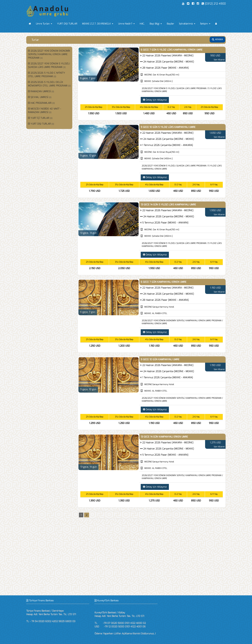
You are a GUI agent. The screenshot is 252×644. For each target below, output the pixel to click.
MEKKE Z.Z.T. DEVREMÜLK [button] (98, 24)
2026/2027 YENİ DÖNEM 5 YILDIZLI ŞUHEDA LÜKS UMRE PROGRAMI (49, 65)
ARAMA (217, 39)
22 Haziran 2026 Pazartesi (168, 56)
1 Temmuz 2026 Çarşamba (168, 145)
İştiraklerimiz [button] (187, 24)
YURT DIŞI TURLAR (67, 24)
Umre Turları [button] (44, 24)
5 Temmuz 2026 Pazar (165, 223)
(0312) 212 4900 (214, 4)
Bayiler (170, 24)
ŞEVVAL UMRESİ (40, 97)
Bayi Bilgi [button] (156, 24)
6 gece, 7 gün (88, 78)
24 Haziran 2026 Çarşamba (169, 62)
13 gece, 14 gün (88, 233)
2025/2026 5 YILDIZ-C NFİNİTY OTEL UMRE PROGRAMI (47, 75)
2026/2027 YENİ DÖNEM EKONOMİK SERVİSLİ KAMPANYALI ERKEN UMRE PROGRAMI (49, 54)
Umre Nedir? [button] (126, 24)
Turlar (35, 40)
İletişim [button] (205, 24)
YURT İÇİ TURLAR (40, 118)
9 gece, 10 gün (88, 156)
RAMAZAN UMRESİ (41, 91)
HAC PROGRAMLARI (41, 103)
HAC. (142, 24)
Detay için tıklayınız (155, 100)
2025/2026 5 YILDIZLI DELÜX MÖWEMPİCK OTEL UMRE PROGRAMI (49, 84)
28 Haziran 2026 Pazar (166, 68)
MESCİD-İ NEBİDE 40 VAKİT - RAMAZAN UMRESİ (45, 110)
